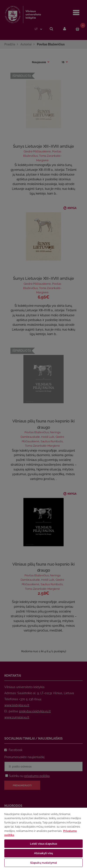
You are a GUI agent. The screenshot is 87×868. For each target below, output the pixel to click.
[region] (43, 838)
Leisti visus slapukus (44, 844)
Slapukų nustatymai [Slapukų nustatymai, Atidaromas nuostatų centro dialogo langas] (43, 863)
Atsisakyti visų (43, 853)
